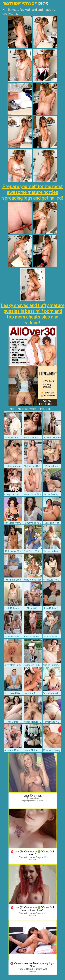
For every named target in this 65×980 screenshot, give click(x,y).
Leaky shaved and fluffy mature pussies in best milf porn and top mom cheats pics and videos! (33, 314)
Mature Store (25, 4)
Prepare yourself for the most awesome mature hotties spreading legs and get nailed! (33, 192)
